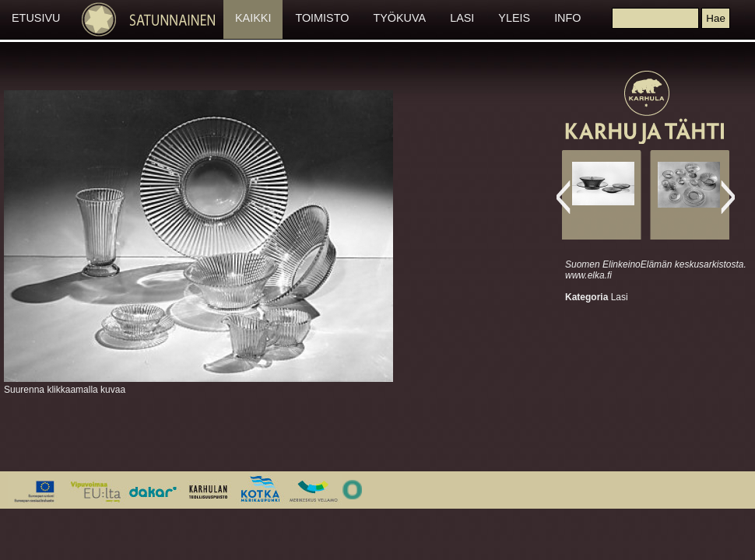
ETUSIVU (36, 18)
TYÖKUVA (399, 18)
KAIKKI (253, 18)
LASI (462, 18)
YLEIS (514, 18)
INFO (567, 18)
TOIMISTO (322, 18)
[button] (715, 18)
